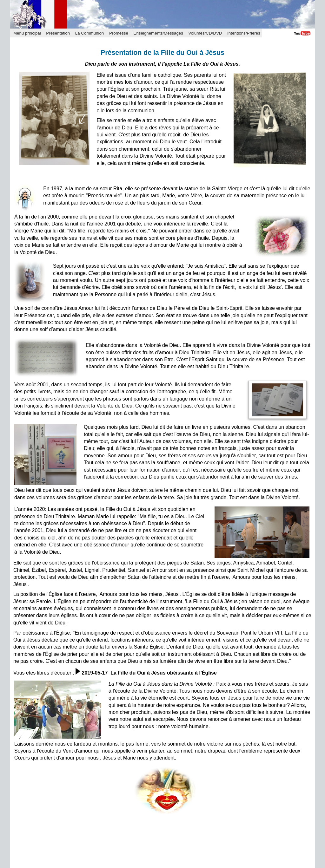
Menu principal (27, 33)
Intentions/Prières (244, 33)
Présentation (58, 33)
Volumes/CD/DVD (205, 33)
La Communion (90, 33)
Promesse (119, 33)
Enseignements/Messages (158, 33)
